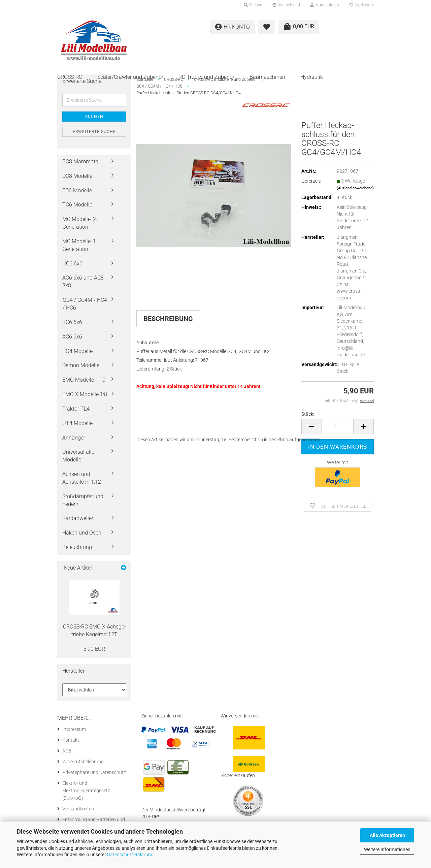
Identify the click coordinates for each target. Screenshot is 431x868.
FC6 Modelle (77, 190)
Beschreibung (168, 319)
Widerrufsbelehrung (83, 762)
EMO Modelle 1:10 (84, 380)
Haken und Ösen (82, 533)
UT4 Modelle (77, 423)
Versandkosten (78, 809)
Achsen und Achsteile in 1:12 (82, 478)
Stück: (308, 414)
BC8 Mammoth (80, 162)
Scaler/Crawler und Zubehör (130, 77)
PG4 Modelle (77, 351)
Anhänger (74, 438)
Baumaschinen (267, 77)
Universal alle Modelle (78, 456)
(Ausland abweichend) (355, 188)
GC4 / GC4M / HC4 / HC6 (85, 304)
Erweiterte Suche (94, 132)
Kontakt (71, 740)
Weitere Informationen (387, 849)
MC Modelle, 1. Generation (80, 245)
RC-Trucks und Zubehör (206, 77)
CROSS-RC (70, 77)
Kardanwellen (78, 518)
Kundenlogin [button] (325, 5)
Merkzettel (361, 5)
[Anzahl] (338, 427)
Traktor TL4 (76, 409)
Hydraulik (312, 77)
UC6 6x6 (72, 264)
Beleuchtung (77, 547)
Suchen (94, 117)
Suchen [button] (253, 5)
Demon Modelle (81, 365)
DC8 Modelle (77, 176)
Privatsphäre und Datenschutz (94, 772)
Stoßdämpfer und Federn (83, 500)
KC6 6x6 (72, 322)
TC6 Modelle (77, 205)
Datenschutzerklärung (130, 855)
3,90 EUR (94, 649)
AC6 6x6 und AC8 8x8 (83, 282)
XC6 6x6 (72, 337)
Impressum (74, 729)
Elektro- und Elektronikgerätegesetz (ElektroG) (86, 791)
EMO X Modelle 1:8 (85, 394)
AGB (67, 751)
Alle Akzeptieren (387, 835)
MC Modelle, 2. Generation (80, 223)
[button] (286, 5)
